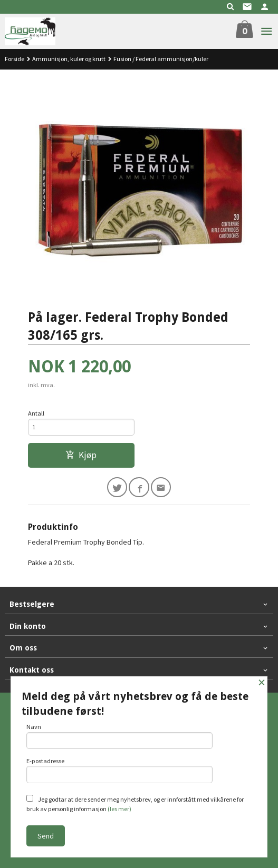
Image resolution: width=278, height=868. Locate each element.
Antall (36, 413)
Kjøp (81, 455)
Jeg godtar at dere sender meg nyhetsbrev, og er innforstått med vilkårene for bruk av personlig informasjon (135, 804)
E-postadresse (119, 770)
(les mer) (119, 809)
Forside (15, 59)
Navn (119, 736)
